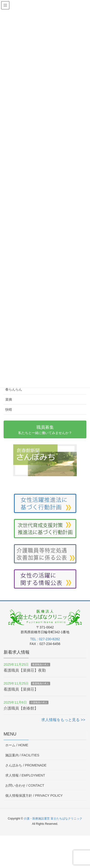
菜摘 (9, 399)
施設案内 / (22, 755)
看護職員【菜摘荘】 (21, 689)
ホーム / (17, 745)
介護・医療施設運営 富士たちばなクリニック (53, 819)
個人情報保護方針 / (34, 796)
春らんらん (14, 389)
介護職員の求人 (39, 702)
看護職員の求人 (41, 665)
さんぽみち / (26, 765)
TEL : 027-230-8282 (45, 639)
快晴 (9, 410)
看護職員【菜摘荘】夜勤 (25, 670)
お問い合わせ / (25, 785)
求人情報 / (25, 775)
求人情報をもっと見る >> (63, 720)
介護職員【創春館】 (21, 708)
